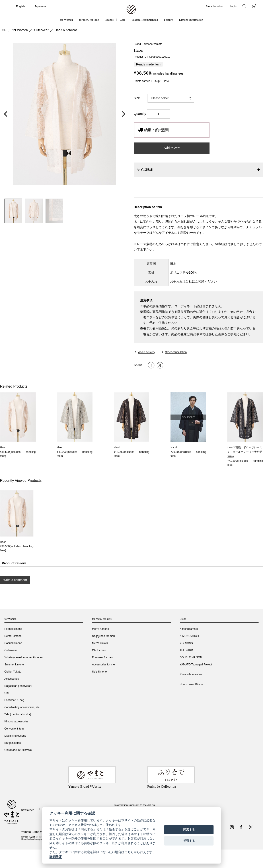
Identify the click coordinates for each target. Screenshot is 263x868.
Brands (110, 20)
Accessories (12, 679)
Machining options (15, 736)
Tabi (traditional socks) (18, 714)
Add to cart (172, 148)
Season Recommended (145, 20)
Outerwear (41, 30)
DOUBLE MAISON (191, 657)
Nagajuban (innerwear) (18, 686)
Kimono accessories (16, 722)
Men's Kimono (101, 629)
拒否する (189, 841)
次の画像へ (123, 114)
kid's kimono (99, 672)
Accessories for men (104, 665)
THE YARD (186, 650)
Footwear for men (103, 657)
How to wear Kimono (192, 684)
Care (123, 20)
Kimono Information (191, 20)
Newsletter (27, 810)
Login (233, 6)
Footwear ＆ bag (14, 700)
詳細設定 (56, 857)
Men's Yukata (100, 643)
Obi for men (99, 650)
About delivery (147, 352)
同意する (189, 830)
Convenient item (14, 729)
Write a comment (15, 580)
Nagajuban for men (103, 636)
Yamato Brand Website (36, 832)
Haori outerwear (66, 30)
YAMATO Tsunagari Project (196, 665)
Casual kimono (13, 643)
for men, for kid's (89, 20)
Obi (7, 693)
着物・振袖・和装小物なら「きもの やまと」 (131, 10)
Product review (14, 563)
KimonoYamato (189, 629)
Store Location (214, 6)
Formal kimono (13, 629)
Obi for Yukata (13, 672)
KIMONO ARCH (189, 636)
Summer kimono (14, 665)
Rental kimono (13, 636)
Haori (3, 447)
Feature (168, 20)
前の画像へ (7, 114)
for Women (66, 20)
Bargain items (13, 743)
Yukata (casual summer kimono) (24, 657)
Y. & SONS (186, 643)
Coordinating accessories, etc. (22, 707)
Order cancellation (176, 352)
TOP (3, 30)
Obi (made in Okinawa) (18, 750)
